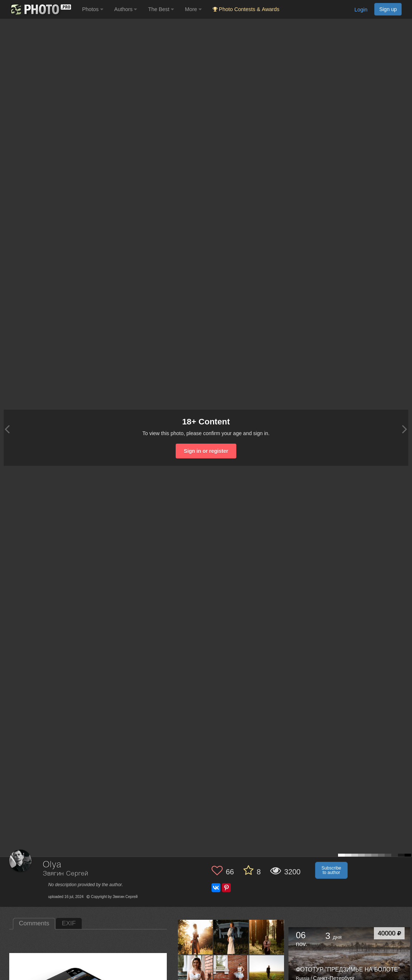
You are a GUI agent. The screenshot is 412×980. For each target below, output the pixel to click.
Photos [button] (93, 9)
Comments (34, 923)
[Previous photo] (7, 429)
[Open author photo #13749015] (195, 937)
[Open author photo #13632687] (195, 973)
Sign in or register (206, 451)
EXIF (69, 923)
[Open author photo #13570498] (267, 973)
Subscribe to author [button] (331, 870)
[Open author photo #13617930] (231, 973)
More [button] (193, 9)
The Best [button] (161, 9)
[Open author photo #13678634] (231, 937)
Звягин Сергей (66, 874)
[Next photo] (405, 429)
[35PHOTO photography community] (40, 9)
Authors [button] (126, 9)
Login (361, 10)
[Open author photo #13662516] (267, 937)
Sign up (388, 9)
